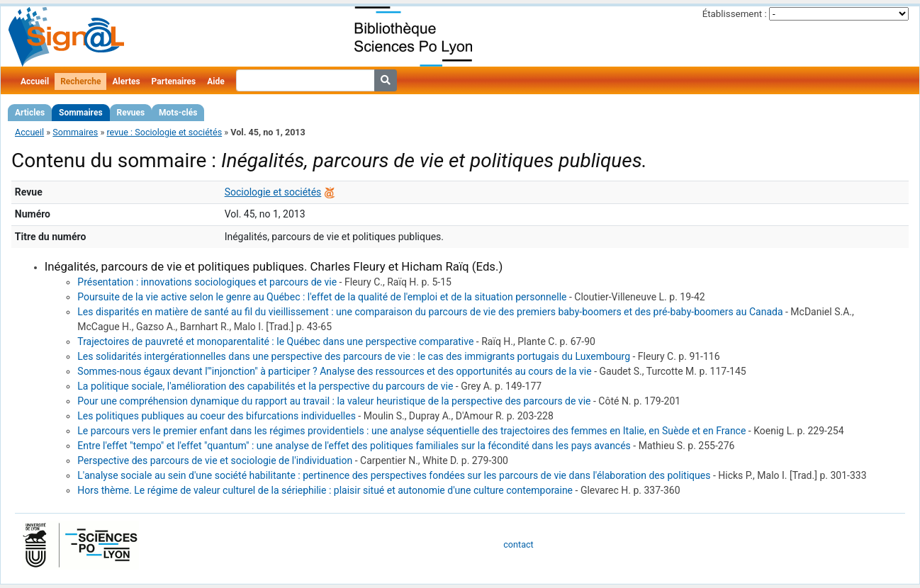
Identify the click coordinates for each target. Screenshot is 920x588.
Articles (30, 113)
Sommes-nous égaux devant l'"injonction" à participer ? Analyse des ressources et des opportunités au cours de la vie (334, 371)
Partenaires (174, 81)
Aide (215, 81)
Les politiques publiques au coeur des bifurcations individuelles (217, 416)
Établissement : (735, 14)
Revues (131, 113)
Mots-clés (178, 113)
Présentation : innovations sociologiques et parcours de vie (207, 282)
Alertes (126, 81)
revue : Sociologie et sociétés (164, 132)
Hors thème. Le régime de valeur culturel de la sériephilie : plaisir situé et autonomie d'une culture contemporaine (325, 490)
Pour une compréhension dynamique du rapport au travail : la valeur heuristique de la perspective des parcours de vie (334, 401)
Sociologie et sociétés (273, 192)
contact (518, 544)
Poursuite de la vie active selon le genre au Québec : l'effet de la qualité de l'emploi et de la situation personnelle (322, 297)
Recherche (80, 81)
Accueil (35, 81)
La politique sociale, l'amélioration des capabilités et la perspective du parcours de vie (265, 386)
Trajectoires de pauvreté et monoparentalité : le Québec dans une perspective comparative (275, 341)
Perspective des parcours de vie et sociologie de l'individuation (215, 460)
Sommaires (80, 113)
